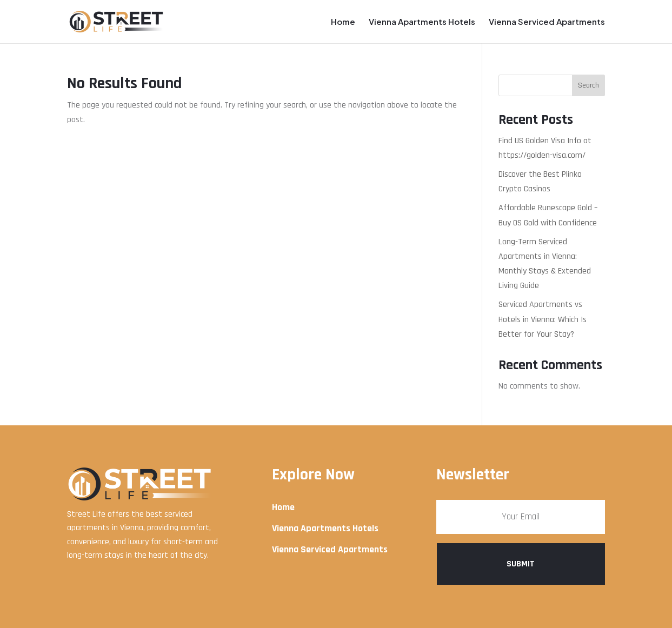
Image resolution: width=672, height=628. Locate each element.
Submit (521, 564)
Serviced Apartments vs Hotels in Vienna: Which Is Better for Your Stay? (543, 319)
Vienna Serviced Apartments (547, 22)
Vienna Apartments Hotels (422, 22)
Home (343, 22)
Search (588, 85)
